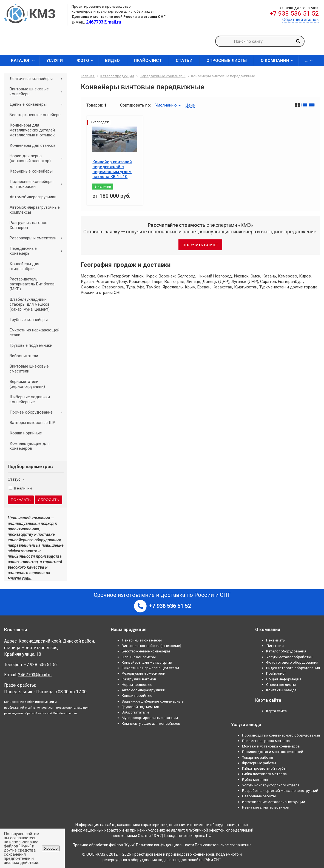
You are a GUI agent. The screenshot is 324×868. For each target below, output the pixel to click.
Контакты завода (281, 690)
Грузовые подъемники (31, 345)
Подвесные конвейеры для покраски (38, 184)
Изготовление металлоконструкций (274, 802)
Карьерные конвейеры (31, 171)
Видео (112, 61)
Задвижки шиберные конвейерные (153, 701)
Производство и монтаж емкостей (273, 752)
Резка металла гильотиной (266, 807)
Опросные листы (227, 61)
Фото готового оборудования (292, 662)
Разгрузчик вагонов (139, 679)
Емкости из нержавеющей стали (35, 333)
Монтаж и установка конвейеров (271, 746)
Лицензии (275, 646)
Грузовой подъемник (140, 707)
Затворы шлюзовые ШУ (32, 423)
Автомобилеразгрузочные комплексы (35, 210)
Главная (88, 76)
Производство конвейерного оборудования (281, 735)
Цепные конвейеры (38, 104)
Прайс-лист (148, 61)
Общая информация (284, 679)
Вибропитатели (24, 356)
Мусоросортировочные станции (150, 718)
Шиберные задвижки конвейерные (30, 399)
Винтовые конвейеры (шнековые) (151, 646)
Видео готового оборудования (293, 668)
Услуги (55, 61)
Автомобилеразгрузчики (33, 197)
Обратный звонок (301, 20)
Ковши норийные (26, 433)
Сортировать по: (135, 105)
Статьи (184, 61)
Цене (190, 105)
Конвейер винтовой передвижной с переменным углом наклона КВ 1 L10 (112, 169)
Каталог (25, 61)
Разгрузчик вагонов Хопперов (29, 225)
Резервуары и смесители (38, 238)
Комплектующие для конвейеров (30, 446)
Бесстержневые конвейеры (35, 115)
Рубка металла (255, 780)
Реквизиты (276, 640)
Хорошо (51, 848)
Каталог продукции (117, 76)
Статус (14, 479)
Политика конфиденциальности (165, 845)
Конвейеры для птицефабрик (24, 266)
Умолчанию (166, 105)
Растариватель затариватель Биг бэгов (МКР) (32, 284)
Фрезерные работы (259, 763)
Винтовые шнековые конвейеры (38, 91)
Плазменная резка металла (266, 741)
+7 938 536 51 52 (294, 14)
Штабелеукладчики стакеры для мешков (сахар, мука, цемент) (30, 304)
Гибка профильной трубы (264, 768)
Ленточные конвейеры (38, 79)
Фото (87, 61)
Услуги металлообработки (289, 657)
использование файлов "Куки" (21, 844)
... (311, 61)
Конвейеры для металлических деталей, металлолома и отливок (33, 130)
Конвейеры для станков (33, 145)
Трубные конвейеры (29, 320)
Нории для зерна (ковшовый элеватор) (38, 158)
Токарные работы (258, 757)
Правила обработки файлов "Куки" (104, 845)
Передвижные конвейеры (38, 251)
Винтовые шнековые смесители (29, 369)
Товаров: (95, 105)
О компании (279, 61)
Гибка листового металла (264, 774)
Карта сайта (276, 711)
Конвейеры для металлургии (147, 662)
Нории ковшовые (137, 684)
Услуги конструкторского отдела (271, 785)
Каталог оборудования (286, 651)
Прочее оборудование (38, 412)
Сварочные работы (259, 796)
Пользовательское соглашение (223, 845)
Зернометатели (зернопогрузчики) (27, 384)
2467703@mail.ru (35, 675)
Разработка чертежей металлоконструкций (280, 790)
